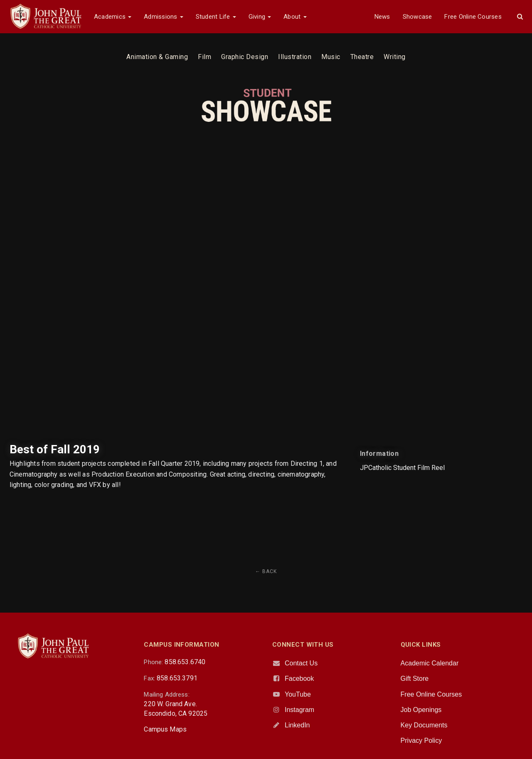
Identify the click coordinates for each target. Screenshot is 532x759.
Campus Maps (165, 729)
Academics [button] (113, 17)
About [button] (295, 17)
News (382, 17)
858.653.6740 (185, 662)
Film (204, 57)
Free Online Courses (473, 17)
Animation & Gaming (157, 57)
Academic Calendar (430, 663)
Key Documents (424, 725)
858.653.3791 (177, 678)
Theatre (362, 57)
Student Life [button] (216, 17)
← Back (266, 571)
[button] (520, 17)
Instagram (299, 710)
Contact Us (301, 663)
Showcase (417, 17)
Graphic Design (245, 57)
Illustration (295, 57)
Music (331, 57)
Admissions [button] (163, 17)
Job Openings (421, 710)
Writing (395, 57)
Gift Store (415, 679)
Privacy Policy (421, 740)
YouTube (298, 694)
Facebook (299, 679)
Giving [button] (260, 17)
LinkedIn (297, 725)
